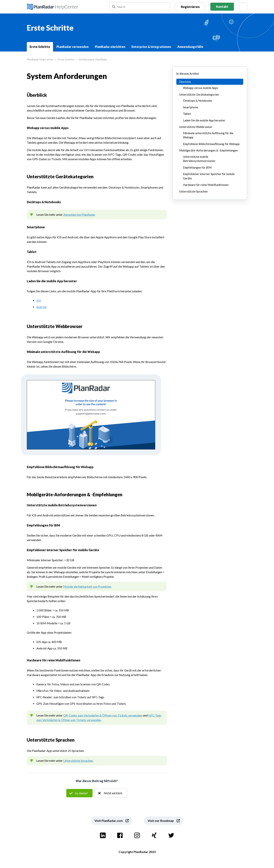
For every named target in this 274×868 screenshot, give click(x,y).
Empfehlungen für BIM (197, 167)
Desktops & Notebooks (198, 101)
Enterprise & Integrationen (151, 47)
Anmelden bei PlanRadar (79, 214)
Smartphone (191, 107)
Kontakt (222, 7)
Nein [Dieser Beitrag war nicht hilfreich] (111, 793)
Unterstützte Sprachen (78, 761)
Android (41, 307)
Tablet (187, 114)
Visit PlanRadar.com (109, 821)
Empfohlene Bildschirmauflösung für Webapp (211, 144)
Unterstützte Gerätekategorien (199, 94)
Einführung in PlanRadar (93, 59)
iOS (39, 300)
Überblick (185, 82)
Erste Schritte (40, 47)
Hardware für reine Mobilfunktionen (206, 185)
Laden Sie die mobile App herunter (204, 120)
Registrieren (190, 7)
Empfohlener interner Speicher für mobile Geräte (209, 176)
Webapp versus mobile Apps (201, 88)
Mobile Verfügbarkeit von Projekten (87, 586)
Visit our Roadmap (161, 821)
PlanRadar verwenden (72, 47)
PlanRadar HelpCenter (40, 59)
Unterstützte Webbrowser (196, 127)
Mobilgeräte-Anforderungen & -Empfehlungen (209, 150)
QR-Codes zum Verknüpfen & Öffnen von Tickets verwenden (103, 715)
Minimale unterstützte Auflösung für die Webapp (208, 135)
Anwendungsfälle (190, 47)
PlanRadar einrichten (110, 47)
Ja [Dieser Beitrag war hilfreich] (79, 793)
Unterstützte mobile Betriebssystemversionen (199, 159)
